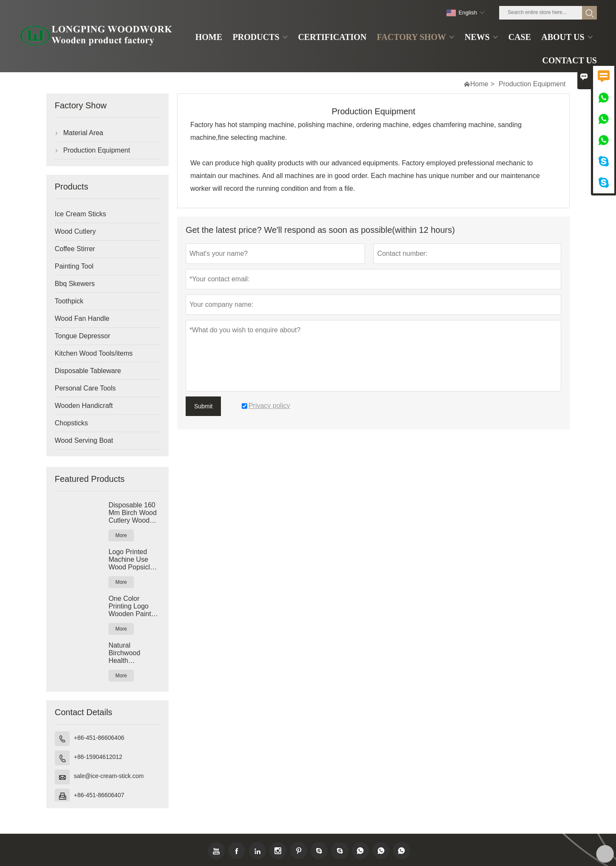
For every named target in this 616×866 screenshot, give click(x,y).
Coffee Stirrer (75, 249)
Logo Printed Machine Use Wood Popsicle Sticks (131, 560)
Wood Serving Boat (84, 440)
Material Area (83, 133)
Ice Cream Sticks (81, 214)
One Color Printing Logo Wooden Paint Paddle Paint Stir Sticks (134, 606)
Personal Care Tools (85, 388)
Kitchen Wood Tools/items (94, 353)
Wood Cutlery (75, 231)
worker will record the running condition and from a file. (273, 188)
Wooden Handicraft (84, 406)
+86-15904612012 (98, 757)
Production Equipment (97, 150)
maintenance (520, 176)
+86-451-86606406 (99, 738)
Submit (203, 406)
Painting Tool (74, 266)
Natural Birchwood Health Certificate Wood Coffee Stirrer (133, 653)
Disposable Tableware (88, 371)
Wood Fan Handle (82, 318)
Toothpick (69, 301)
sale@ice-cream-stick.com (109, 776)
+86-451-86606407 (99, 795)
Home (479, 84)
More (121, 535)
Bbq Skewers (75, 284)
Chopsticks (71, 423)
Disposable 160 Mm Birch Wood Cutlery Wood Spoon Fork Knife (133, 513)
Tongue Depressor (83, 336)
